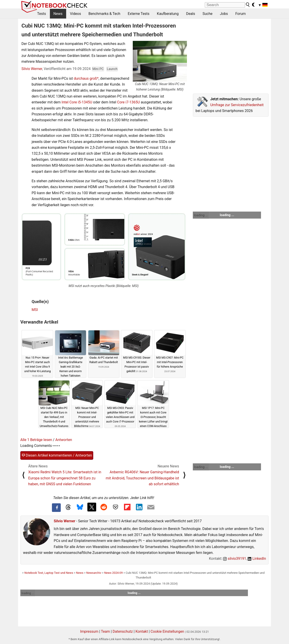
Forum (240, 14)
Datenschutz (123, 631)
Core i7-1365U (129, 102)
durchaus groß (85, 78)
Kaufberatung (168, 14)
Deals (191, 14)
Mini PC (98, 69)
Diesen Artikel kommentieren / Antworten (57, 455)
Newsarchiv (94, 573)
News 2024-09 (113, 573)
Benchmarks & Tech (104, 14)
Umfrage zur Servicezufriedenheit (237, 105)
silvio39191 (235, 559)
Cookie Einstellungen (167, 631)
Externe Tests (139, 14)
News (58, 14)
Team (105, 631)
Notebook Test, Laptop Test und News (49, 573)
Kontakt (142, 631)
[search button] (248, 5)
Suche (207, 14)
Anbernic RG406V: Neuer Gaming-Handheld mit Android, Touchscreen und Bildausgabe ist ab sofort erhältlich (142, 478)
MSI (35, 310)
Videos (76, 14)
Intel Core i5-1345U (77, 102)
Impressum (89, 631)
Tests (42, 14)
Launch (112, 69)
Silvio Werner (32, 69)
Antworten (64, 440)
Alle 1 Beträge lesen (36, 440)
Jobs (224, 14)
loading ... (201, 215)
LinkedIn (257, 559)
